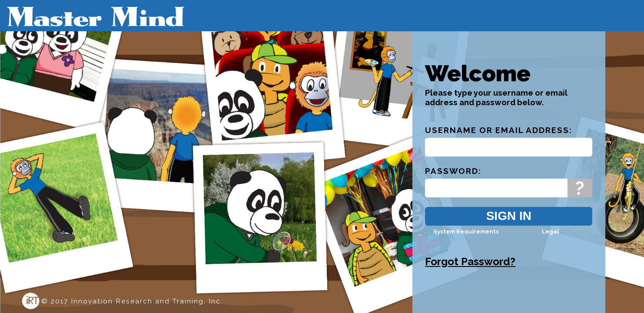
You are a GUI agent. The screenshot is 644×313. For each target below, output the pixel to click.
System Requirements (466, 239)
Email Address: (534, 138)
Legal (550, 239)
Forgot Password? (470, 269)
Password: (453, 179)
